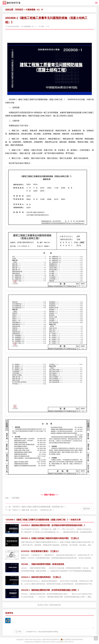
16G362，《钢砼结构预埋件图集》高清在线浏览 (43, 564)
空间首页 (19, 10)
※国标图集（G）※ (34, 10)
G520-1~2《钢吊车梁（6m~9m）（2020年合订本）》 (34, 510)
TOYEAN (52, 642)
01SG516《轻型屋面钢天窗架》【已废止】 (40, 551)
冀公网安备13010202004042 (73, 639)
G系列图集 (15, 498)
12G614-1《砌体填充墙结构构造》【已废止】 (41, 577)
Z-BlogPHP (37, 642)
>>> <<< (49, 495)
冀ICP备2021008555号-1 (52, 639)
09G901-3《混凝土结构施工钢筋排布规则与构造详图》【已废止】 (50, 538)
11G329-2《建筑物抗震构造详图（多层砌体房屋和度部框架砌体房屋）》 (53, 525)
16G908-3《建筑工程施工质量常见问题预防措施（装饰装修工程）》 (39, 507)
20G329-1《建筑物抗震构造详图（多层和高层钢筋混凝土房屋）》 (50, 590)
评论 (20, 632)
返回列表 (87, 509)
